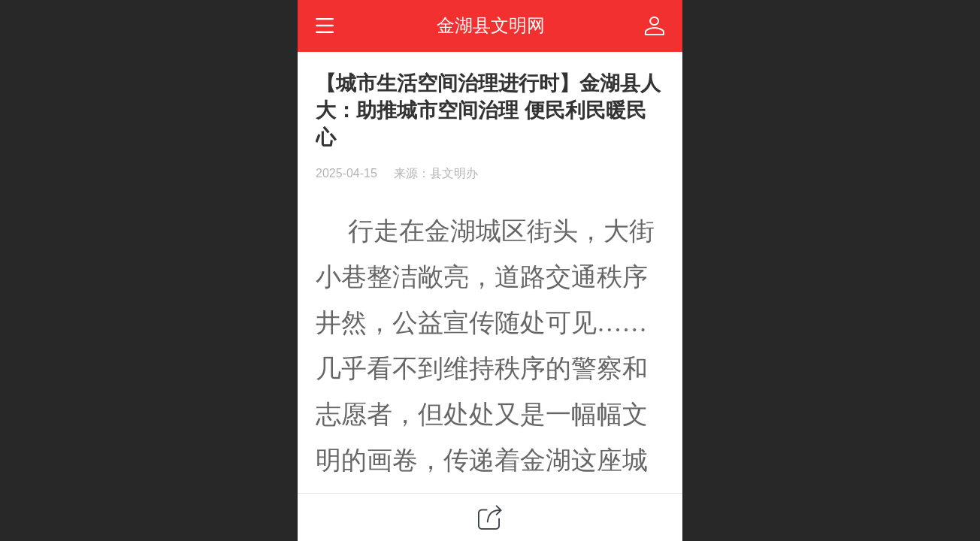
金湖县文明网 (491, 25)
